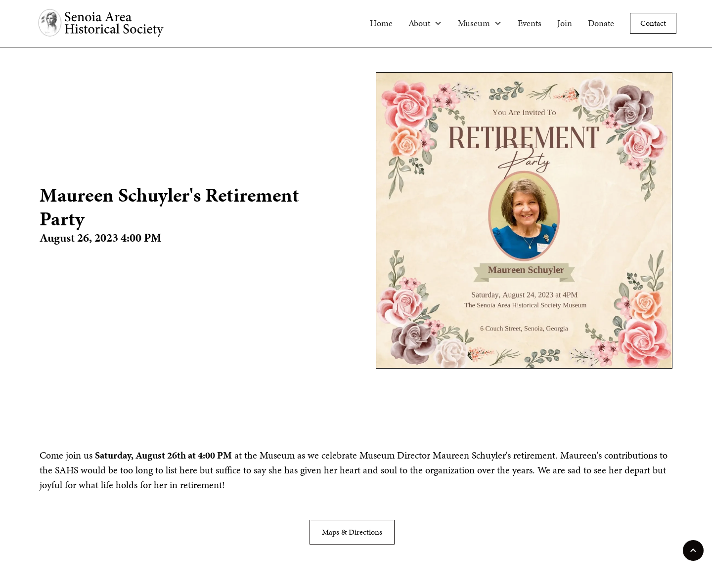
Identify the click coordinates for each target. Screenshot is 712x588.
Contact (653, 23)
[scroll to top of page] (693, 550)
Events (530, 23)
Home (381, 23)
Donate (601, 23)
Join (565, 23)
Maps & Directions (352, 532)
